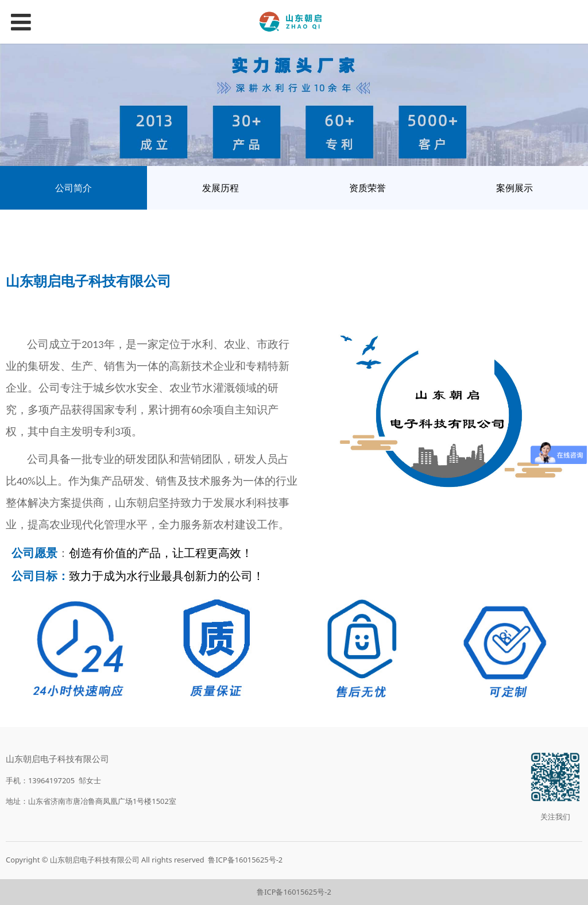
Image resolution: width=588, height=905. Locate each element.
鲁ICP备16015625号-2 (245, 860)
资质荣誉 (367, 188)
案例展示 (514, 188)
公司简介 (73, 188)
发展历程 (220, 188)
